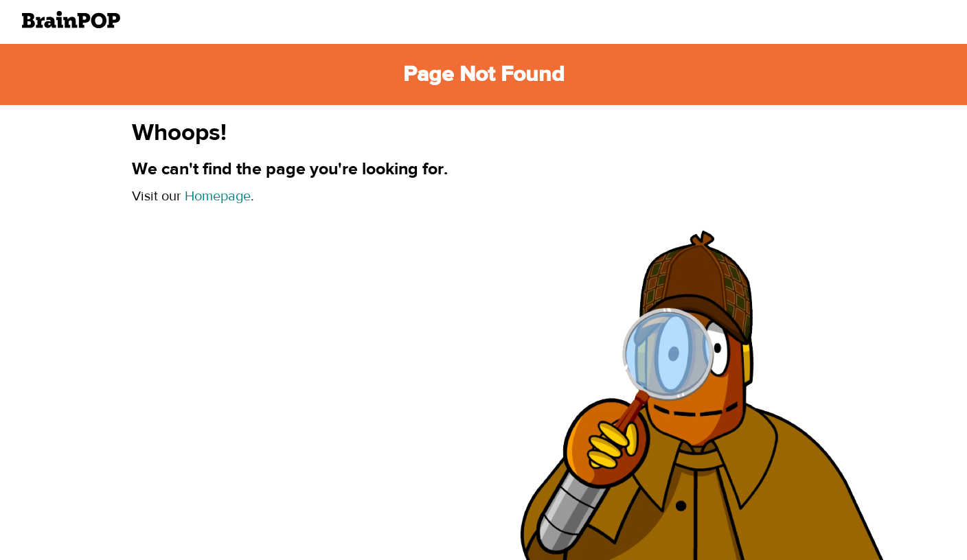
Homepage (218, 196)
